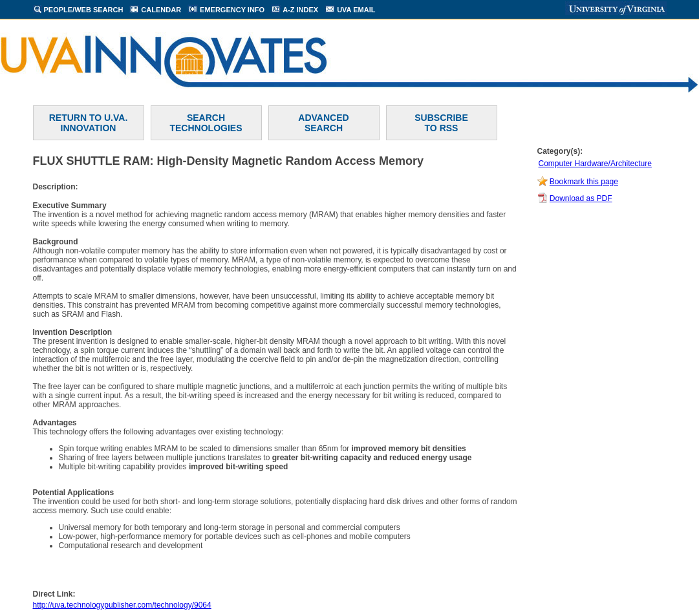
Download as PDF (581, 198)
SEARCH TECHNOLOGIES (206, 123)
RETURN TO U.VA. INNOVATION (89, 123)
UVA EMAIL (356, 10)
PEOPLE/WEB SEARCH (84, 10)
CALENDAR (161, 10)
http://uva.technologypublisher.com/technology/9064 (122, 605)
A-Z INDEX (300, 10)
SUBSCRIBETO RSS (441, 123)
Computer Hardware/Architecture (595, 164)
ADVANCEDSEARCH (323, 123)
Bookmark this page (584, 182)
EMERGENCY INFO (232, 10)
